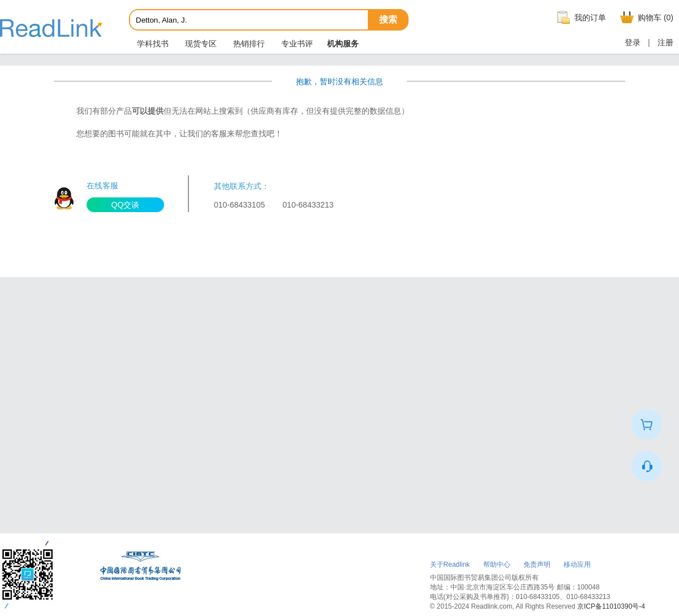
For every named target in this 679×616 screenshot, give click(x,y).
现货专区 (200, 44)
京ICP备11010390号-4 (611, 606)
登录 (633, 42)
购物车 (645, 18)
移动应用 (577, 565)
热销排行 (248, 44)
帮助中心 (497, 565)
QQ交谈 (126, 205)
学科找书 (152, 44)
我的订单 (580, 18)
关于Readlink (450, 565)
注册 (665, 42)
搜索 (388, 20)
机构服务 (343, 44)
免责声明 (537, 565)
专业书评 (296, 44)
